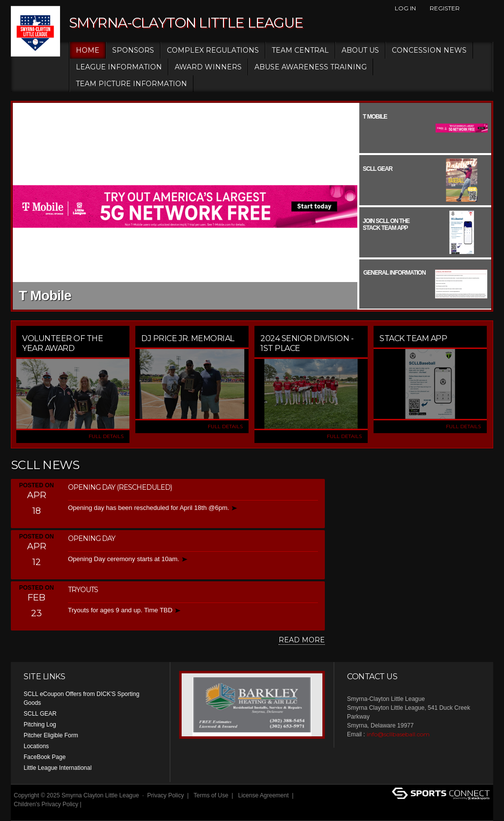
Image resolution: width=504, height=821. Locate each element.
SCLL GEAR (40, 714)
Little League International (58, 768)
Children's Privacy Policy (46, 804)
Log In (405, 8)
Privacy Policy (166, 795)
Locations (36, 746)
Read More (302, 640)
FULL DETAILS (106, 436)
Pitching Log (40, 725)
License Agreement (264, 795)
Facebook (471, 8)
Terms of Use (211, 795)
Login (24, 813)
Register (445, 8)
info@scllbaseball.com (398, 734)
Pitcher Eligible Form (51, 735)
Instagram (488, 8)
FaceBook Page (45, 757)
